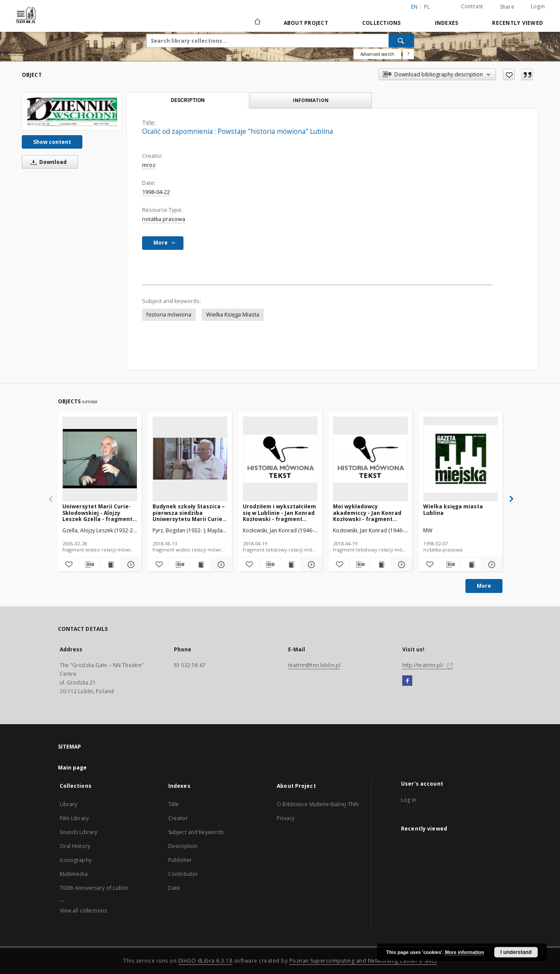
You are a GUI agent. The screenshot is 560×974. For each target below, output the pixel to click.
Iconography (76, 860)
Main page (73, 768)
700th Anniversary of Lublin (94, 888)
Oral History (75, 846)
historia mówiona (169, 315)
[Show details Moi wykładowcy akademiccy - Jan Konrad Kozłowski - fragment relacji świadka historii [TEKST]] (400, 565)
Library (69, 804)
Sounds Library (79, 832)
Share (507, 7)
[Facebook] (407, 681)
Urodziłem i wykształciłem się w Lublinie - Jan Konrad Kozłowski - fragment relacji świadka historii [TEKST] (279, 513)
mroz (149, 165)
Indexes (447, 23)
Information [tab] (311, 100)
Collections (382, 23)
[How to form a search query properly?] (408, 54)
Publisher (180, 860)
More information (465, 952)
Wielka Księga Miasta (233, 315)
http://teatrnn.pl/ (428, 665)
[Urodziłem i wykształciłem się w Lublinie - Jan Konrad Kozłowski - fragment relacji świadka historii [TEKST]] (280, 459)
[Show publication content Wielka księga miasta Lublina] (471, 565)
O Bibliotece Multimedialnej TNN (318, 804)
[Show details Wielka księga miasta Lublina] (490, 565)
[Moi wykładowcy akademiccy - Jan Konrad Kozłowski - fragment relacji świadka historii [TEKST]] (370, 459)
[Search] (401, 41)
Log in (409, 800)
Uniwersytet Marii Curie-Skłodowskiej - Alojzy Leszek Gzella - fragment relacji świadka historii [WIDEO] (97, 513)
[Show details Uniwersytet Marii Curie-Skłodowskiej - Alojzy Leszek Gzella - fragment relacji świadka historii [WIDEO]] (130, 565)
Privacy (286, 818)
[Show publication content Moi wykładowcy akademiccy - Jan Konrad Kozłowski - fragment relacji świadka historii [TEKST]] (381, 565)
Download (47, 162)
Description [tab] (188, 100)
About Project (306, 23)
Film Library (74, 818)
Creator (178, 818)
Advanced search (377, 54)
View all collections (83, 911)
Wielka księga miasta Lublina (453, 509)
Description (183, 846)
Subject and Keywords (196, 832)
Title (174, 804)
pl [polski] (427, 7)
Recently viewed (518, 23)
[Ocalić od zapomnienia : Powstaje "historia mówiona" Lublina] (72, 112)
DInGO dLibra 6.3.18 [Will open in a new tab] (205, 961)
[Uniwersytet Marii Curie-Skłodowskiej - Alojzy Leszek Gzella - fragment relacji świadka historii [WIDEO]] (100, 459)
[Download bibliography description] (89, 565)
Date (174, 888)
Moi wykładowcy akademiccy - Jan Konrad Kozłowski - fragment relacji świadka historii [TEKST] (367, 513)
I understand (516, 952)
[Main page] (257, 23)
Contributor (183, 874)
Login (538, 6)
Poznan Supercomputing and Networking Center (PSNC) (363, 961)
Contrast (472, 6)
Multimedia (74, 874)
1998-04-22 (156, 192)
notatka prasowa (164, 219)
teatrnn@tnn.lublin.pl (314, 665)
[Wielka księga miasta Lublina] (461, 459)
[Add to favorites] (509, 75)
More (484, 586)
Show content (52, 142)
